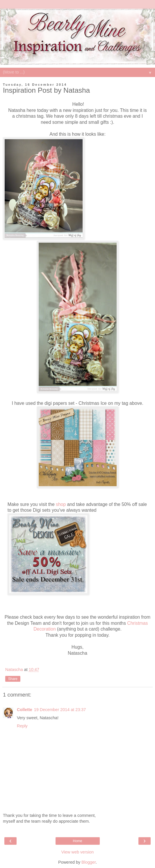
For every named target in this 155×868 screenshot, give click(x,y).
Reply (22, 726)
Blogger (89, 862)
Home (77, 841)
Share (13, 679)
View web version (78, 852)
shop (61, 504)
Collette (25, 710)
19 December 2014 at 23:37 (60, 710)
